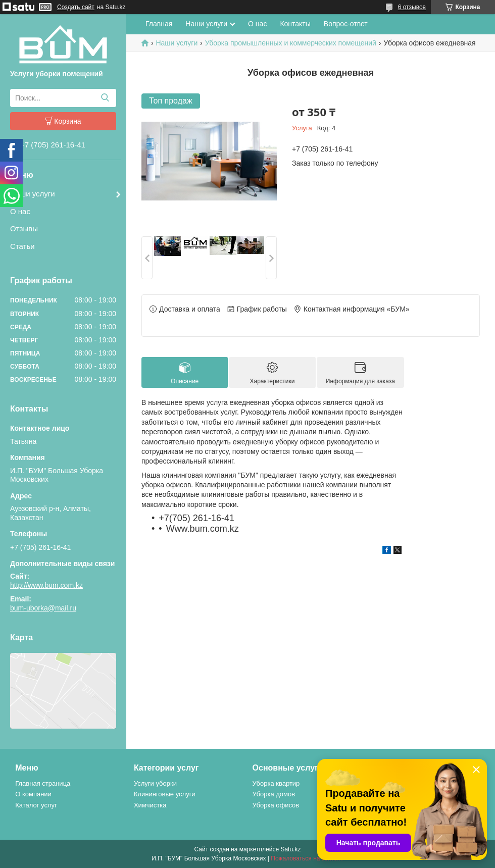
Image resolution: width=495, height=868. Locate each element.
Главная (159, 24)
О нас (20, 211)
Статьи (22, 246)
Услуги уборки (155, 783)
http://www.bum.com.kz (46, 585)
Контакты (295, 24)
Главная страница (43, 783)
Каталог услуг (36, 805)
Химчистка (150, 805)
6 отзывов (412, 7)
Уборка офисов (276, 805)
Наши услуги (33, 194)
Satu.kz (290, 849)
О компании (33, 794)
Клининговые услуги (165, 794)
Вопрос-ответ (346, 24)
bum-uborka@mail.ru (43, 608)
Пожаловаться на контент (307, 858)
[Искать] (105, 98)
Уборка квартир (276, 783)
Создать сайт (76, 7)
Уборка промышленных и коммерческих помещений (291, 43)
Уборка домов (274, 794)
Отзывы (24, 228)
